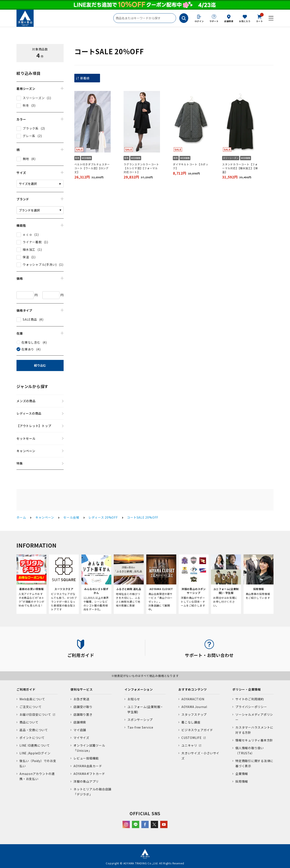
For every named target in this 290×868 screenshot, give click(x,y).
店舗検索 (229, 21)
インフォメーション (139, 689)
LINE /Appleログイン (35, 753)
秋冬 (26, 105)
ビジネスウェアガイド (197, 730)
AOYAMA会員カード (88, 766)
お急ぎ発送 (81, 699)
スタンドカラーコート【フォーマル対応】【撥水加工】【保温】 (240, 168)
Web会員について (32, 699)
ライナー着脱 (32, 242)
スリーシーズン (34, 98)
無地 (26, 159)
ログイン (199, 21)
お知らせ (134, 699)
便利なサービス (81, 689)
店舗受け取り (83, 707)
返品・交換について (34, 730)
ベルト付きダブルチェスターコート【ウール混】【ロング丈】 (92, 168)
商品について (29, 722)
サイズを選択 (28, 184)
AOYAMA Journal (194, 707)
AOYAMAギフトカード (89, 774)
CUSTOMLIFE (192, 738)
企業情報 (242, 774)
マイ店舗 (80, 730)
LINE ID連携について (35, 745)
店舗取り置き (83, 714)
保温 (26, 257)
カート (260, 18)
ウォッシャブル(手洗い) (40, 264)
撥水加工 (29, 249)
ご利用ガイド (26, 689)
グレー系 (29, 136)
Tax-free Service (140, 727)
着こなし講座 (191, 722)
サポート (214, 21)
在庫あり (28, 349)
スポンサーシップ (140, 720)
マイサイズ (81, 738)
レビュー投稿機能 (86, 758)
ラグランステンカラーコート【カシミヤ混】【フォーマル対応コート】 (141, 168)
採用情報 (242, 781)
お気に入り (245, 21)
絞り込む (40, 365)
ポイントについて (32, 738)
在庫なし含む (31, 342)
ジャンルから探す (32, 386)
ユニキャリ (189, 745)
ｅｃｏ (27, 234)
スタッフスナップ (194, 714)
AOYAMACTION (193, 699)
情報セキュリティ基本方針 (254, 740)
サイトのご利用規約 (250, 699)
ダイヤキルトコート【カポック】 (191, 166)
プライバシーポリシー (251, 707)
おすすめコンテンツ (193, 689)
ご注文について (31, 707)
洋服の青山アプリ (86, 781)
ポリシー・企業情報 (247, 689)
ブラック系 (31, 128)
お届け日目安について (35, 714)
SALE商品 (30, 319)
